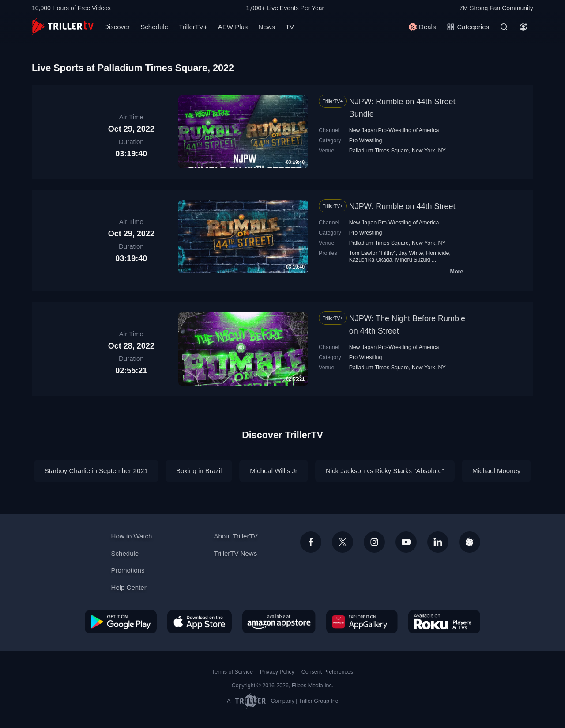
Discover (117, 27)
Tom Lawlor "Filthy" (373, 253)
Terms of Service (232, 672)
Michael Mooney (496, 471)
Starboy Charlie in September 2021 (96, 471)
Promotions (128, 570)
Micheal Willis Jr (274, 471)
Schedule (154, 27)
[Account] (524, 27)
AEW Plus (233, 27)
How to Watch (132, 536)
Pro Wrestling (366, 140)
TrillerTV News (235, 553)
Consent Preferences (327, 672)
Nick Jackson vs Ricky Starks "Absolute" (385, 471)
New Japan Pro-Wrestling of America (394, 130)
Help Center (129, 587)
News (267, 27)
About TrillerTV (235, 536)
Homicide (437, 253)
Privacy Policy (277, 672)
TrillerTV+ (193, 27)
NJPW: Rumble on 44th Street (402, 206)
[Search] (504, 27)
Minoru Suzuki (412, 260)
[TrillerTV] (63, 27)
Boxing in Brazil (199, 471)
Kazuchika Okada (371, 260)
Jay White (411, 253)
